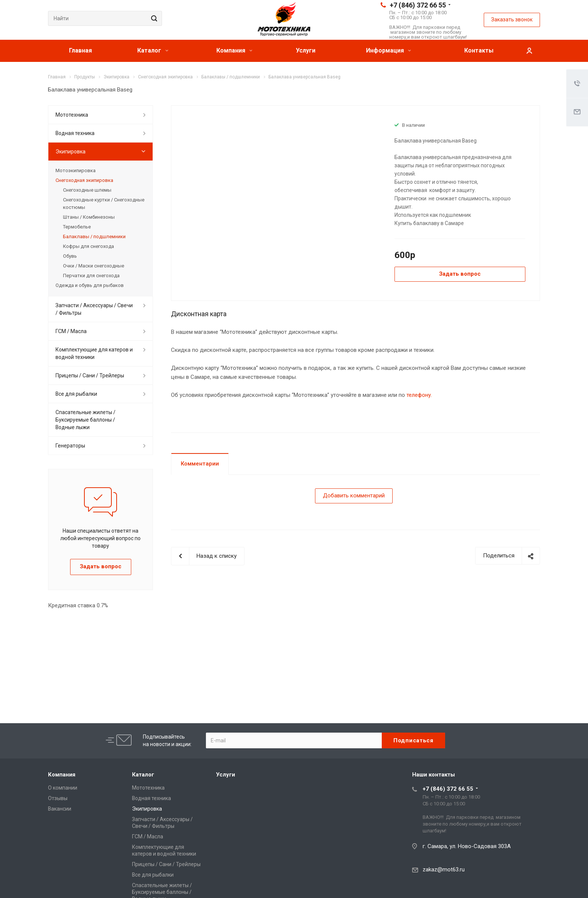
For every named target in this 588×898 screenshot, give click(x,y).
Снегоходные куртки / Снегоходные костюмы (104, 203)
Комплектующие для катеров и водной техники (94, 353)
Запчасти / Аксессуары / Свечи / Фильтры (94, 309)
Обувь (70, 256)
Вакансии (60, 809)
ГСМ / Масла (71, 331)
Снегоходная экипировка (84, 180)
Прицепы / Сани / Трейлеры (90, 375)
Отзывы (58, 798)
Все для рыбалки (76, 394)
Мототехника (72, 115)
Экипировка (70, 152)
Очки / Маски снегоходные (94, 266)
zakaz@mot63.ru (444, 869)
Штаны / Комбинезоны (89, 217)
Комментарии (200, 464)
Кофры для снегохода (88, 246)
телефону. (419, 395)
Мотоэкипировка (76, 170)
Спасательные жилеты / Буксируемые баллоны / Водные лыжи (85, 420)
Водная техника (75, 133)
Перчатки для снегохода (91, 276)
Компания (234, 50)
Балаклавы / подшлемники (94, 237)
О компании (63, 788)
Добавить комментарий (354, 496)
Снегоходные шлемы (87, 190)
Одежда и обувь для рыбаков (90, 285)
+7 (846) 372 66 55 (418, 5)
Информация (388, 50)
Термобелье (77, 227)
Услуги (306, 50)
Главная (80, 50)
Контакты (479, 50)
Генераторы (70, 446)
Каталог (153, 50)
